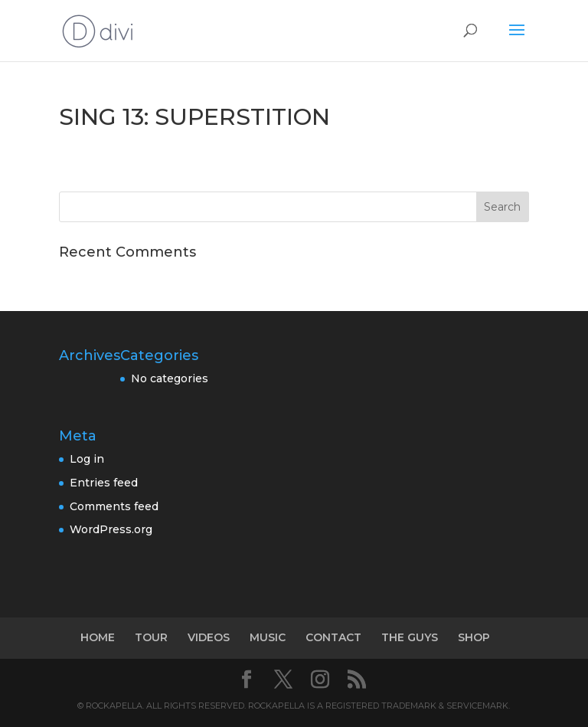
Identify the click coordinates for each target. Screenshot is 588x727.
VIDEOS (209, 637)
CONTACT (333, 637)
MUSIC (268, 637)
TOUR (151, 637)
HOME (98, 637)
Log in (87, 459)
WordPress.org (111, 529)
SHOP (474, 637)
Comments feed (114, 506)
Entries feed (104, 483)
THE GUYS (410, 637)
